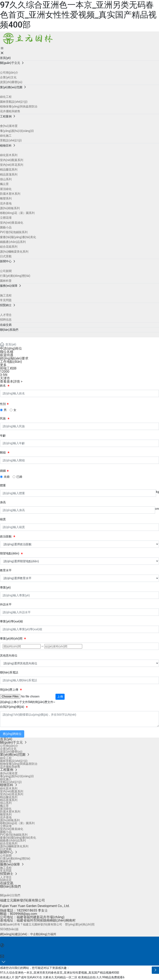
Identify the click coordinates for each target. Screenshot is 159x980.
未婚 (7, 477)
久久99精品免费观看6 (110, 977)
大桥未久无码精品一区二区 (60, 977)
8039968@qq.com (23, 914)
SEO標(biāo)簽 (9, 929)
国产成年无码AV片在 (28, 977)
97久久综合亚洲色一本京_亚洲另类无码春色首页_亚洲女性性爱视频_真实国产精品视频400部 (78, 15)
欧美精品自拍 (87, 977)
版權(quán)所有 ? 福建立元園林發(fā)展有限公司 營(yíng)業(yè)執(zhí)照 (47, 924)
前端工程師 (8, 368)
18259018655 (27, 910)
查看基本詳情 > (11, 381)
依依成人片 (7, 977)
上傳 (60, 697)
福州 (53, 934)
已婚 (19, 477)
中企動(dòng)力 (40, 934)
